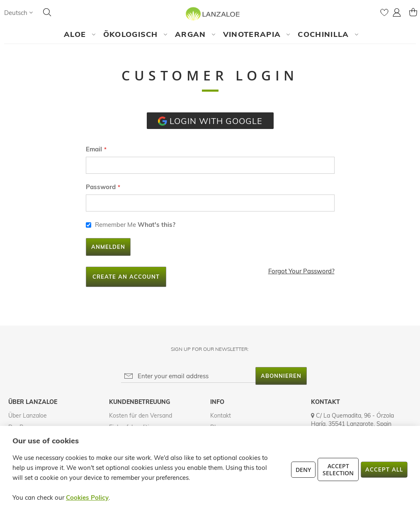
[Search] (47, 12)
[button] (18, 13)
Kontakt (221, 416)
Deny (303, 470)
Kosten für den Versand (141, 416)
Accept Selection (338, 469)
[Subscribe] (281, 376)
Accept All (384, 469)
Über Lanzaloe (28, 416)
